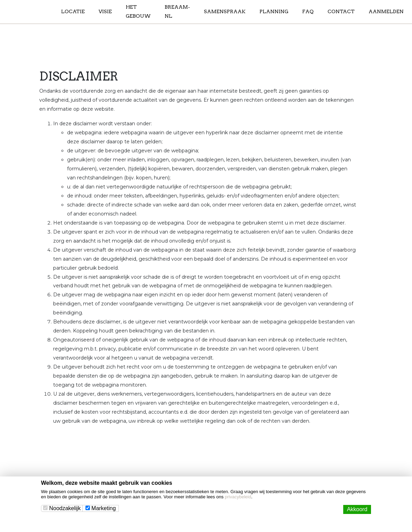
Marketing (101, 508)
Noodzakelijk (62, 508)
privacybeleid (238, 497)
